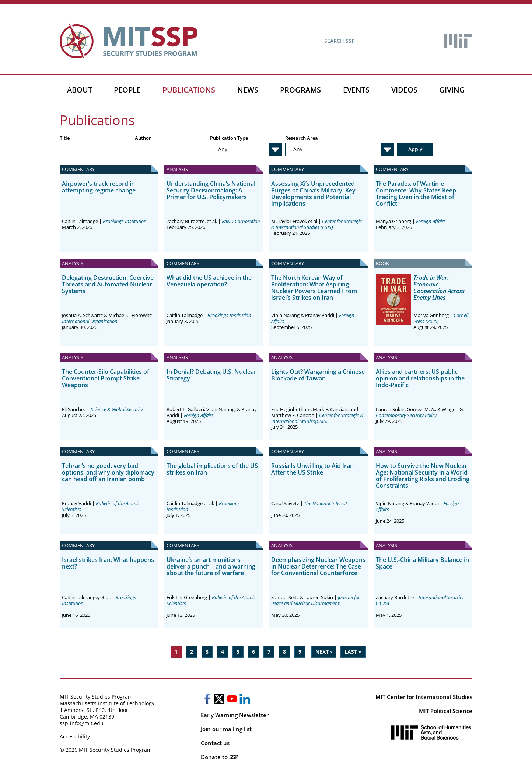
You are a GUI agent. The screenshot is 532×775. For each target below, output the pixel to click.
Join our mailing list (226, 729)
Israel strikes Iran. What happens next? (108, 563)
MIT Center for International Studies (424, 697)
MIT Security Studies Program (96, 697)
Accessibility (75, 736)
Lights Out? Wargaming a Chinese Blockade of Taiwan (318, 375)
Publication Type (229, 138)
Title (65, 138)
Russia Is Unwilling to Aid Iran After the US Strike (312, 469)
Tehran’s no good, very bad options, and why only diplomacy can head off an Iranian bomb (108, 472)
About (80, 90)
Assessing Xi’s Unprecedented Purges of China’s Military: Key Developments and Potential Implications (313, 194)
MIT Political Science (446, 711)
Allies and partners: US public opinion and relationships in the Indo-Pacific (420, 378)
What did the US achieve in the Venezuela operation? (209, 281)
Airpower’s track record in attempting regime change (99, 187)
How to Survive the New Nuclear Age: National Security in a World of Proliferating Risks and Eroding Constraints (423, 476)
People (127, 90)
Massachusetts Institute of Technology (107, 703)
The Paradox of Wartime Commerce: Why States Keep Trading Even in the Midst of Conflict (416, 194)
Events (356, 90)
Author (143, 138)
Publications (189, 90)
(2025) (420, 600)
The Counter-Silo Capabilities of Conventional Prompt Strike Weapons (106, 378)
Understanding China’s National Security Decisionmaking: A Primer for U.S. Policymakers (211, 190)
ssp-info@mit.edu (82, 723)
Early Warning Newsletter (235, 715)
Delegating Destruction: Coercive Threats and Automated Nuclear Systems (108, 284)
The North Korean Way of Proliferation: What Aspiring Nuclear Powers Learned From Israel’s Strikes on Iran (314, 288)
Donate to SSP (220, 757)
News (248, 90)
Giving (452, 90)
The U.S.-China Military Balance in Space (422, 563)
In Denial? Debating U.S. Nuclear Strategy (211, 375)
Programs (300, 90)
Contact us (215, 743)
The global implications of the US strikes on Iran (212, 469)
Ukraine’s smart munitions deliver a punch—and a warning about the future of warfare (211, 566)
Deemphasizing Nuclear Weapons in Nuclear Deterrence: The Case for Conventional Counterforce (318, 566)
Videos (404, 90)
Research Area (302, 138)
